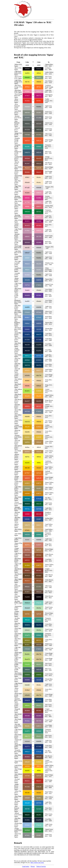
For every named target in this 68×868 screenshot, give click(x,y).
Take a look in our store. (37, 863)
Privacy (33, 866)
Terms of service (41, 866)
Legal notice (26, 866)
